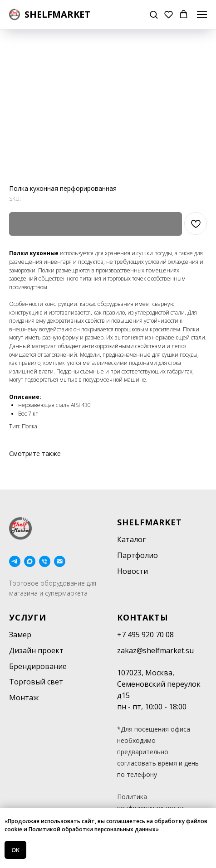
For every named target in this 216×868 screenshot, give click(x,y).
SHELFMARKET (150, 522)
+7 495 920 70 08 (145, 635)
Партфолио (137, 555)
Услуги (28, 617)
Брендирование (38, 666)
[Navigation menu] (202, 15)
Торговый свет (36, 682)
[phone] (45, 561)
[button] (154, 14)
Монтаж (24, 698)
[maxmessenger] (30, 561)
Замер (20, 635)
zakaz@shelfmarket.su (155, 650)
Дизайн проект (36, 650)
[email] (60, 561)
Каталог (131, 539)
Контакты (143, 617)
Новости (133, 571)
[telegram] (15, 561)
